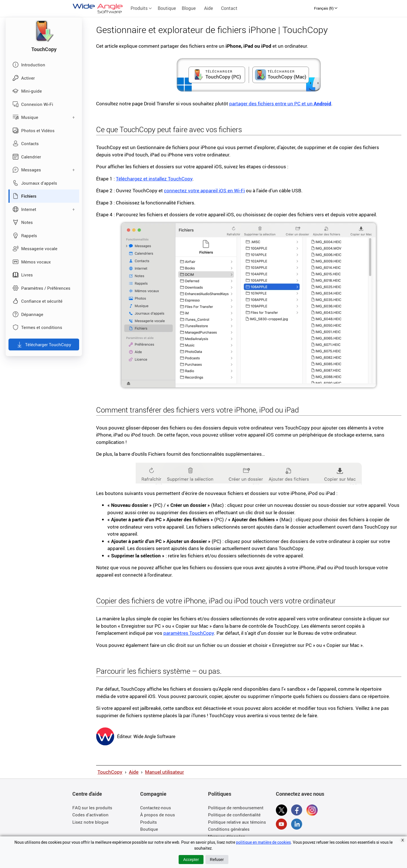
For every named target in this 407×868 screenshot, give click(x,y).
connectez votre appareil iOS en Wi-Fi (204, 190)
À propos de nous (158, 815)
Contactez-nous (156, 808)
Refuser (217, 860)
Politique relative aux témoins (237, 822)
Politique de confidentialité (234, 815)
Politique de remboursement (236, 808)
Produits (141, 8)
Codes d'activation (90, 815)
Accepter (191, 860)
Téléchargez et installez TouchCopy (154, 179)
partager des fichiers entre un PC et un (280, 103)
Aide (208, 8)
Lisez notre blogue (90, 822)
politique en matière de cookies (263, 842)
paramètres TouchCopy (189, 633)
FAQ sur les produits (92, 808)
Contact (229, 8)
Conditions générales (229, 829)
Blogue (189, 8)
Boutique (167, 8)
